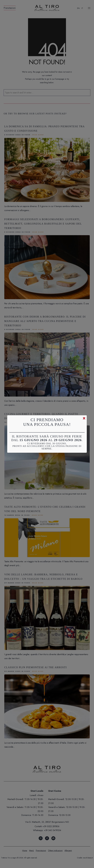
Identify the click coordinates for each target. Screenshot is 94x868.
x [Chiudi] (84, 418)
